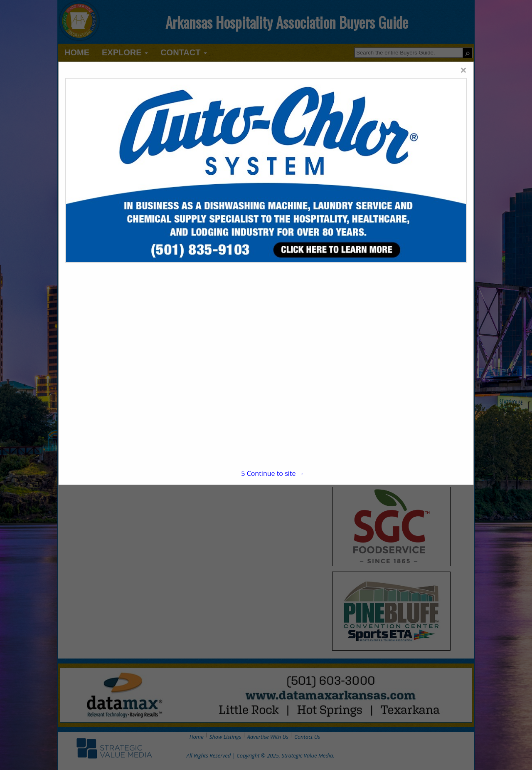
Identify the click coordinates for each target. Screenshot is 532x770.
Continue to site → (272, 473)
